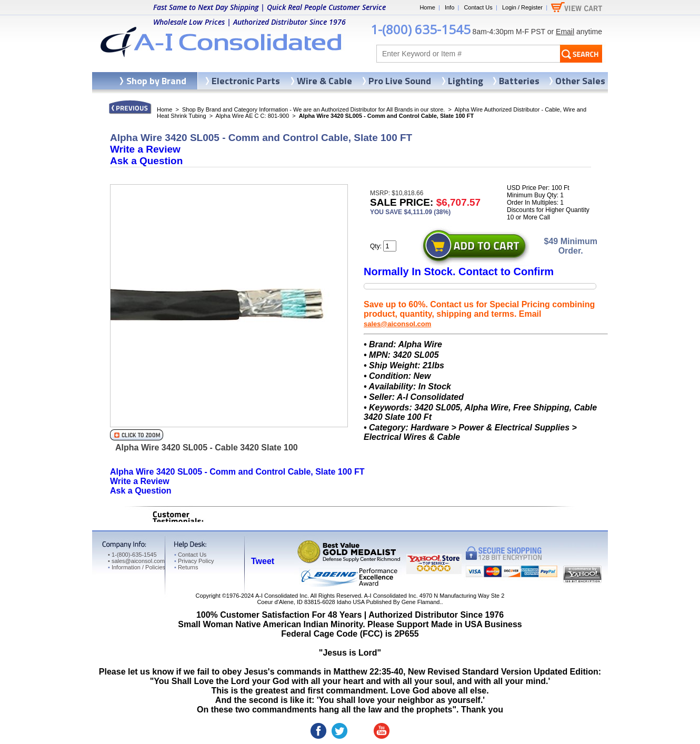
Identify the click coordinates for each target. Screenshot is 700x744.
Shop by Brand (156, 81)
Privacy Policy (194, 561)
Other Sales (580, 81)
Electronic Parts (246, 81)
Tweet (263, 561)
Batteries (519, 81)
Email (565, 32)
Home (427, 7)
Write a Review (145, 149)
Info (449, 7)
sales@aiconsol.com (397, 324)
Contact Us (478, 7)
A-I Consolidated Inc (281, 596)
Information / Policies (137, 567)
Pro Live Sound (400, 81)
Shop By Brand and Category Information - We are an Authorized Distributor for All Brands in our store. (313, 109)
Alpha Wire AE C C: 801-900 (252, 116)
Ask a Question (146, 161)
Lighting (466, 81)
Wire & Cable (324, 81)
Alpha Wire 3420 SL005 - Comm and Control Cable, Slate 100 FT (237, 472)
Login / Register (522, 7)
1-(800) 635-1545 (421, 29)
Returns (186, 567)
